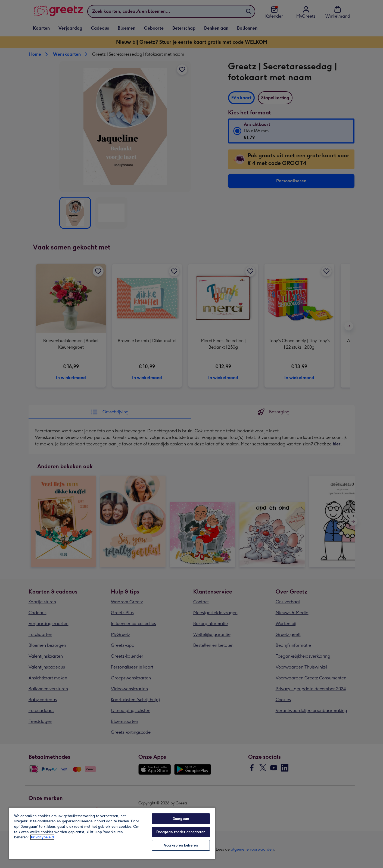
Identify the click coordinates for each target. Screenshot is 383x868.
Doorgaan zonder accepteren (181, 832)
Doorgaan (181, 819)
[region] (112, 833)
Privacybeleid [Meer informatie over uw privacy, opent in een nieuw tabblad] (42, 837)
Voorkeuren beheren (181, 845)
